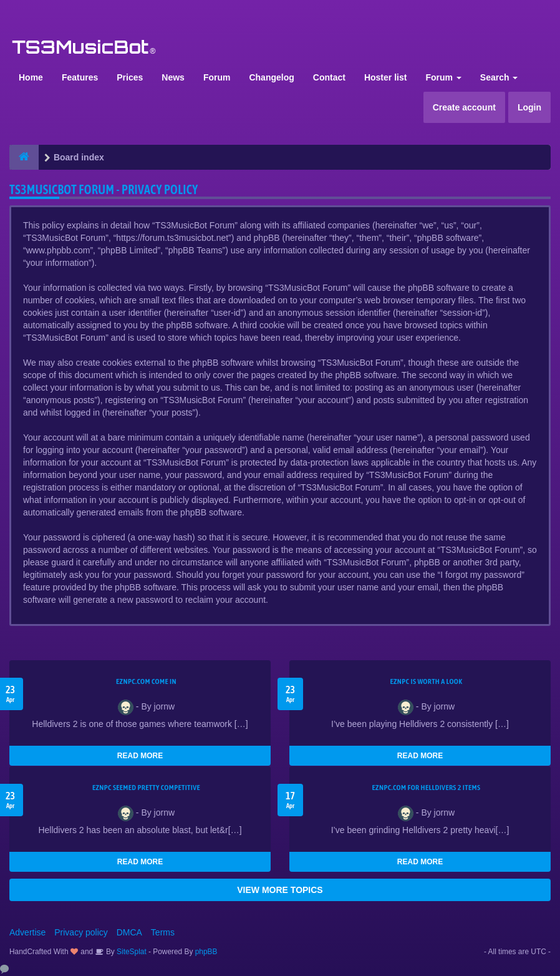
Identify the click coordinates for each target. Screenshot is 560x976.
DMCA (129, 932)
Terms (163, 932)
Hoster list (385, 77)
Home (31, 77)
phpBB (206, 952)
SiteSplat (131, 952)
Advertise (27, 932)
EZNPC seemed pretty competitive (146, 788)
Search (499, 77)
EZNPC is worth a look (427, 681)
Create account (464, 107)
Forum (217, 77)
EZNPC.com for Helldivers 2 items (427, 788)
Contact (329, 77)
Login (529, 107)
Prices (130, 77)
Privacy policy (81, 932)
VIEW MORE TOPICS (280, 890)
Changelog (271, 77)
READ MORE (140, 756)
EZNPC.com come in (146, 681)
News (173, 77)
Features (80, 77)
